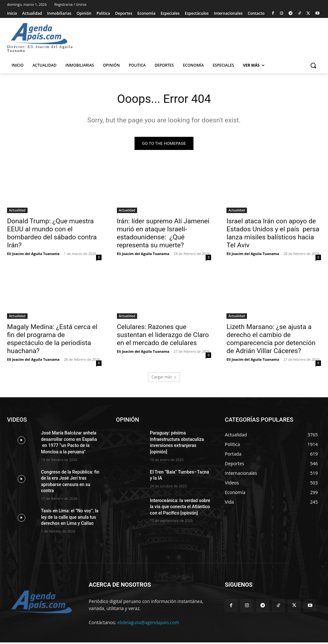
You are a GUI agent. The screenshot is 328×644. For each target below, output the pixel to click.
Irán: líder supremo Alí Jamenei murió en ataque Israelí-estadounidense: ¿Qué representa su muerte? (163, 235)
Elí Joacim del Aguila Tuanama (33, 255)
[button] (313, 65)
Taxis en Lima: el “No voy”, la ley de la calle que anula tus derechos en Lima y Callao (70, 519)
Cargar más (164, 379)
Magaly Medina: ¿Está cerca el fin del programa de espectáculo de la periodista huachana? (52, 340)
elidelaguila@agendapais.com (148, 624)
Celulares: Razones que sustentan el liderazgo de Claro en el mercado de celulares (163, 336)
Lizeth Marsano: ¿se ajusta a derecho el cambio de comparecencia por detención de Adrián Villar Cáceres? (271, 340)
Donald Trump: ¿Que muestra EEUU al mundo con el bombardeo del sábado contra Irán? (52, 235)
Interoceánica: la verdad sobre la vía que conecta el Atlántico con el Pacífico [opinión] (180, 508)
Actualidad (17, 212)
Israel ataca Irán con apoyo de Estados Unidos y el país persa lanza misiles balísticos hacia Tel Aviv (273, 235)
